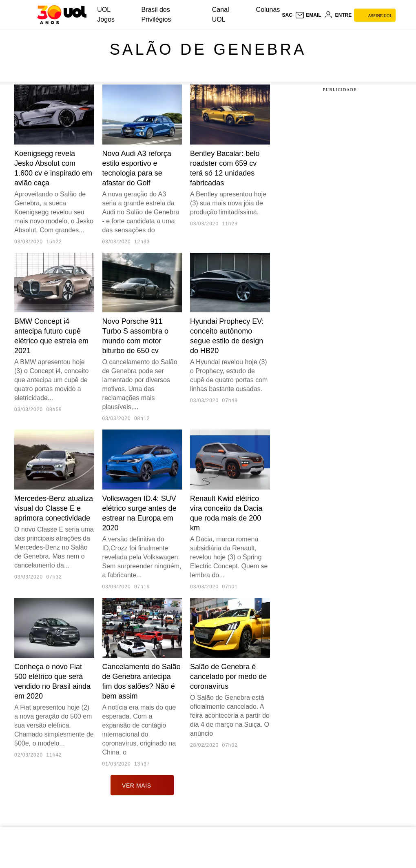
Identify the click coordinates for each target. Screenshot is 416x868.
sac (287, 15)
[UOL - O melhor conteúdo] (62, 15)
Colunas (268, 10)
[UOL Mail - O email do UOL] (308, 15)
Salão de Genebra (208, 49)
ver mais (142, 785)
